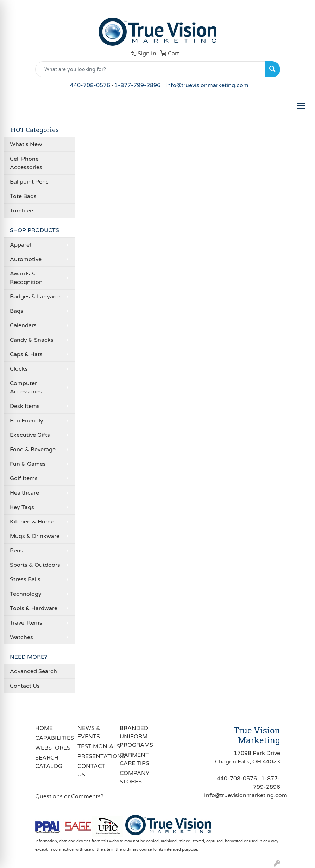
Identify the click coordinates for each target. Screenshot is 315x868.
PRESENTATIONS (94, 756)
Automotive (26, 259)
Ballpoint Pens (29, 182)
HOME (44, 728)
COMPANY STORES (134, 777)
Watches (21, 637)
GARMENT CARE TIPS (134, 759)
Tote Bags (23, 196)
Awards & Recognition (26, 278)
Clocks (19, 369)
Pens (17, 551)
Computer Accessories (26, 387)
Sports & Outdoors (35, 565)
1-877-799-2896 (137, 85)
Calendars (23, 325)
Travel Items (26, 623)
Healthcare (24, 493)
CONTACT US (91, 770)
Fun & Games (28, 464)
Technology (26, 594)
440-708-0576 (90, 85)
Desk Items (25, 406)
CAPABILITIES (52, 738)
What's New (26, 144)
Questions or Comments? (69, 796)
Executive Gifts (30, 435)
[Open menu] (301, 106)
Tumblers (22, 211)
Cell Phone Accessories (26, 163)
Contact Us (25, 686)
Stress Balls (25, 579)
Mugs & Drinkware (35, 536)
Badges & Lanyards (36, 297)
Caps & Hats (26, 354)
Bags (17, 311)
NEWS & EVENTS (89, 732)
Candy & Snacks (32, 340)
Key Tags (22, 507)
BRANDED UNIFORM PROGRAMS (136, 737)
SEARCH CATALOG (49, 762)
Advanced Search (33, 671)
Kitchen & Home (32, 522)
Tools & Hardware (34, 608)
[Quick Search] (150, 69)
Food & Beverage (33, 449)
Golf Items (24, 478)
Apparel (20, 245)
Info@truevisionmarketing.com (207, 85)
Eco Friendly (27, 421)
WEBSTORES (52, 748)
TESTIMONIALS (94, 746)
